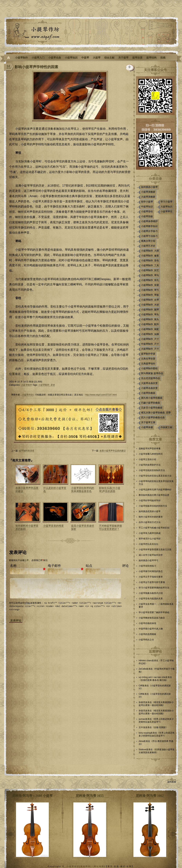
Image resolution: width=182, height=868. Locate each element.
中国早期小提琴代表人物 (151, 629)
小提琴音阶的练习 (147, 566)
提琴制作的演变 (27, 451)
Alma (141, 741)
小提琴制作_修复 (150, 256)
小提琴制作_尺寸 (150, 339)
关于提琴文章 (148, 422)
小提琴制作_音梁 (150, 285)
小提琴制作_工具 (150, 266)
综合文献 (109, 58)
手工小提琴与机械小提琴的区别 (154, 528)
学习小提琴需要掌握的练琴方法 (154, 588)
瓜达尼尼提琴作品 (151, 378)
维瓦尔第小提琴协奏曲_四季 (156, 413)
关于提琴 (123, 58)
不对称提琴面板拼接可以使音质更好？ (110, 527)
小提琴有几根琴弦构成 (150, 533)
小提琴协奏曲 (148, 393)
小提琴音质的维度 (54, 526)
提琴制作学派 (148, 354)
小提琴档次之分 (146, 640)
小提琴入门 (38, 58)
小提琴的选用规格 (147, 634)
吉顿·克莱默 (160, 727)
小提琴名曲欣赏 (149, 388)
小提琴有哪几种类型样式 (151, 454)
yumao (142, 719)
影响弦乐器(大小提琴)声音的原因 (110, 490)
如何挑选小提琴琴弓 (149, 560)
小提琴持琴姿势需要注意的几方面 (155, 550)
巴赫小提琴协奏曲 (151, 403)
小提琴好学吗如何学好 (150, 500)
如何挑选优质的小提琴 (150, 511)
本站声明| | (87, 866)
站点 (89, 566)
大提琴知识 (166, 207)
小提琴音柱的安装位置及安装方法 (155, 476)
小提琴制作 (21, 58)
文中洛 (142, 727)
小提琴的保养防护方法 (150, 465)
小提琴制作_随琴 (150, 310)
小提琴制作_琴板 (150, 295)
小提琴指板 (147, 216)
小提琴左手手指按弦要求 (151, 577)
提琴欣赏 (137, 58)
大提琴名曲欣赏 (149, 383)
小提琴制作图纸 (149, 369)
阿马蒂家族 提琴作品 (152, 373)
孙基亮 (142, 702)
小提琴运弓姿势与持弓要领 (152, 582)
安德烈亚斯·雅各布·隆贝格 (154, 680)
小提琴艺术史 (148, 246)
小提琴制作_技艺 (150, 270)
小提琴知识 (71, 58)
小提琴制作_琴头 (150, 315)
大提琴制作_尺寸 (150, 349)
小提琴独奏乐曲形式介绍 (151, 593)
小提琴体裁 (147, 427)
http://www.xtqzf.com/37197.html (101, 395)
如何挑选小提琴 (149, 187)
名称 (13, 566)
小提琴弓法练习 (149, 236)
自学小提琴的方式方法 (150, 522)
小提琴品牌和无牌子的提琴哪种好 (155, 490)
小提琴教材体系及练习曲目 (152, 618)
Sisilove (142, 750)
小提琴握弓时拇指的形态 (151, 571)
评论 (125, 566)
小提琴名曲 (55, 58)
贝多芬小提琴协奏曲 (152, 408)
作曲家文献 (166, 427)
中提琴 (85, 58)
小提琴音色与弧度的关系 (151, 599)
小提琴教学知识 (149, 226)
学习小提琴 (166, 202)
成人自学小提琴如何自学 (151, 555)
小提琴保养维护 (149, 221)
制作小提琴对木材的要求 (151, 517)
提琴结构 (151, 58)
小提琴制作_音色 (47, 385)
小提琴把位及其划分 (149, 544)
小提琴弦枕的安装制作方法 (152, 470)
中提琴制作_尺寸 (150, 344)
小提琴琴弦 (166, 212)
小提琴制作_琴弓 (150, 290)
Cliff (141, 686)
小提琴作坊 (27, 395)
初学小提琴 (147, 202)
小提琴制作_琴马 (150, 275)
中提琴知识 (147, 207)
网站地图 (99, 866)
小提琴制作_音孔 (150, 280)
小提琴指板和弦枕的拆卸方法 (153, 506)
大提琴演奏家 (148, 197)
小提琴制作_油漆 (150, 334)
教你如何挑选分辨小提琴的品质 (154, 495)
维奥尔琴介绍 (148, 241)
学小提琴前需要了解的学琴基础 (154, 612)
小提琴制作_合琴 (150, 300)
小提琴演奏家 (148, 192)
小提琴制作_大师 (150, 251)
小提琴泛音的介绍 (147, 459)
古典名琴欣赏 (148, 359)
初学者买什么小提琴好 (150, 539)
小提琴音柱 (147, 212)
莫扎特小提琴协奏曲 (152, 398)
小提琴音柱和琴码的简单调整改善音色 (83, 490)
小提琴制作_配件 (150, 324)
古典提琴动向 (148, 364)
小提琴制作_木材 (150, 305)
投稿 (163, 58)
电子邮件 (54, 566)
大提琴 (97, 58)
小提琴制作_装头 (150, 319)
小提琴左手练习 (149, 231)
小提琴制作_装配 (150, 329)
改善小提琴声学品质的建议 (113, 451)
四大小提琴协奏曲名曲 (153, 418)
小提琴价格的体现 (147, 623)
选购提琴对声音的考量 (150, 449)
